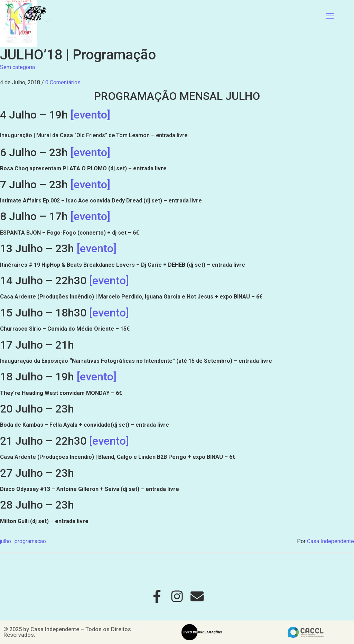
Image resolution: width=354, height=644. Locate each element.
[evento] (90, 115)
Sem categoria (17, 67)
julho (6, 541)
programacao (30, 541)
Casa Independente (330, 541)
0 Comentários (63, 82)
